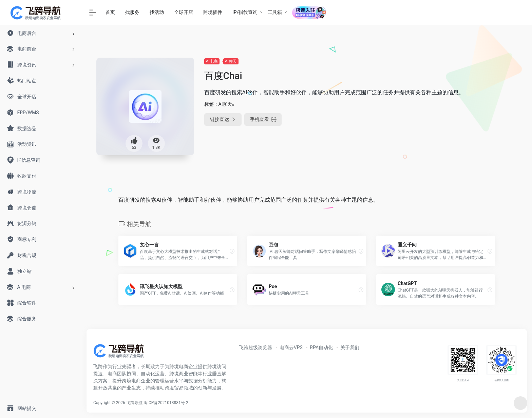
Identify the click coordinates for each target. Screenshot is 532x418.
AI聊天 (231, 61)
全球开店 (184, 12)
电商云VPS (291, 347)
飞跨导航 (134, 403)
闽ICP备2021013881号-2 (166, 403)
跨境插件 (213, 12)
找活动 (157, 12)
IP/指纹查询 (245, 12)
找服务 (132, 12)
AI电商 (212, 61)
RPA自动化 (321, 347)
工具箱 (275, 12)
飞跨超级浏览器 (255, 347)
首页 (110, 12)
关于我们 (350, 347)
